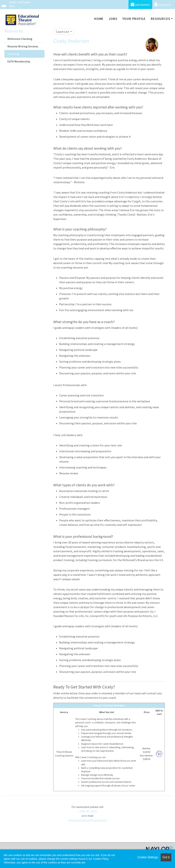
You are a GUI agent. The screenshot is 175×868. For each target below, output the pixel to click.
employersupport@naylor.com (88, 820)
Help (9, 848)
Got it (166, 857)
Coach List (63, 32)
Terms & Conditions (34, 848)
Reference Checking (20, 39)
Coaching (13, 54)
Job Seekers (140, 5)
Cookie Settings (148, 857)
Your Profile (134, 19)
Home (99, 19)
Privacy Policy (63, 848)
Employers (163, 5)
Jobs (113, 19)
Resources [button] (160, 19)
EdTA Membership (19, 61)
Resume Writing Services (23, 46)
